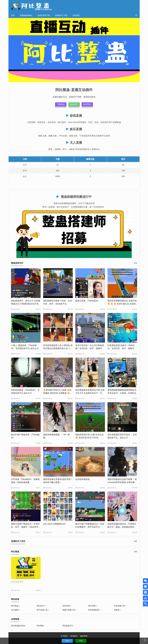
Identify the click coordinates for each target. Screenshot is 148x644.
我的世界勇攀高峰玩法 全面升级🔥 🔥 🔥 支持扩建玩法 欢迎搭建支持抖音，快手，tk (122, 304)
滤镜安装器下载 (44, 15)
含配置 (118, 610)
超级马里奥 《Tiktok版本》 (88, 301)
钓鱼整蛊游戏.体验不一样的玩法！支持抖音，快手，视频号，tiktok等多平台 (122, 348)
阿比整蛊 (16, 606)
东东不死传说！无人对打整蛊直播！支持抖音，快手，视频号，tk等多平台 (90, 348)
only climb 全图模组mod (54, 524)
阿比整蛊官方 (68, 626)
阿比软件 (41, 606)
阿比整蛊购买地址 (18, 626)
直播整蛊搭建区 (26, 15)
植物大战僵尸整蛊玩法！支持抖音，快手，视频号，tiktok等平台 (25, 527)
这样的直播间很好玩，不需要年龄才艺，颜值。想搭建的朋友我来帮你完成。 (122, 527)
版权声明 (84, 636)
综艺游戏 (67, 606)
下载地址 (61, 104)
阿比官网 (93, 606)
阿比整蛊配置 (95, 610)
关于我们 (64, 636)
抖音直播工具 (120, 606)
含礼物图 (16, 610)
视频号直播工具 (70, 610)
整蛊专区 (74, 104)
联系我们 (74, 636)
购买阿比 (76, 15)
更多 (136, 263)
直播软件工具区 (61, 15)
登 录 (67, 641)
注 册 (81, 641)
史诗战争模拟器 (83, 479)
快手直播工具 (43, 610)
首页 (13, 15)
